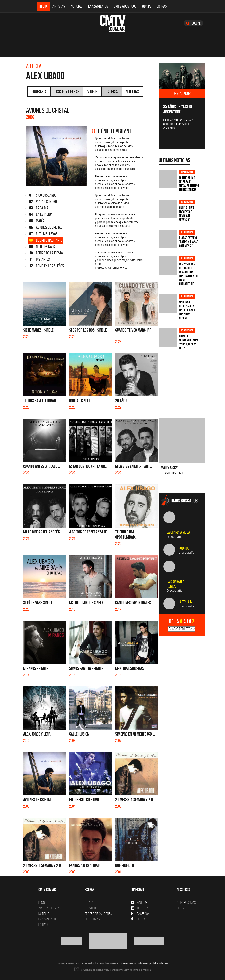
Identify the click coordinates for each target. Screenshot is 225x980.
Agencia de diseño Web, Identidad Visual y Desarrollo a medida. (113, 970)
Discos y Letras (67, 91)
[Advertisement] (187, 382)
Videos (92, 91)
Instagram (141, 908)
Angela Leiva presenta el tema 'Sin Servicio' (187, 214)
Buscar (193, 23)
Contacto (183, 908)
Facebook (140, 914)
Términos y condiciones (136, 963)
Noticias (77, 6)
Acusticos (91, 908)
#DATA (147, 6)
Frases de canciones (98, 914)
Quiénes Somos (186, 903)
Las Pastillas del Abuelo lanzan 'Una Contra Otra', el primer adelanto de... (189, 274)
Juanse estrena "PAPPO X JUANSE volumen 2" (188, 242)
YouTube (139, 903)
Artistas (59, 6)
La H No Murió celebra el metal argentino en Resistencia (189, 184)
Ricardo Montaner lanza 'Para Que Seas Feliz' (189, 342)
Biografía (39, 91)
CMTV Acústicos (125, 6)
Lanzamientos (98, 6)
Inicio (43, 6)
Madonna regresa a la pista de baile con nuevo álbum (187, 310)
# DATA (89, 903)
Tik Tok (138, 919)
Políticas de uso (159, 963)
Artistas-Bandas (50, 908)
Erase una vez (94, 919)
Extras (162, 6)
